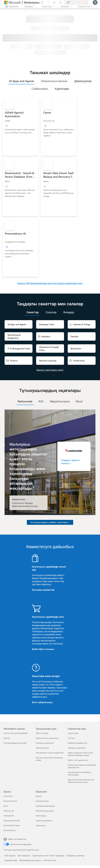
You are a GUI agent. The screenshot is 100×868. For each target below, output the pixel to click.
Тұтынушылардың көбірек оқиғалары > (50, 522)
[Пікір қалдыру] (42, 2)
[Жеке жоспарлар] (60, 2)
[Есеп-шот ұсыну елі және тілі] (76, 2)
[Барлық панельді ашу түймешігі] (12, 6)
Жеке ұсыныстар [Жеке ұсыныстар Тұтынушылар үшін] (42, 748)
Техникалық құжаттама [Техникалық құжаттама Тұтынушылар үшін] (45, 743)
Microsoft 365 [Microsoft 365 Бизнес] (9, 816)
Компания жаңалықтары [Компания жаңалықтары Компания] (45, 806)
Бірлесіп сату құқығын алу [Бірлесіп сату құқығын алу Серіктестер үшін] (78, 760)
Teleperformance (60, 401)
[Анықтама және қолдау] (48, 2)
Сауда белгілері (11, 860)
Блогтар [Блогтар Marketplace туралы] (7, 738)
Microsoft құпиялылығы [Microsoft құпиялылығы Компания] (45, 811)
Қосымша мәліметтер (43, 590)
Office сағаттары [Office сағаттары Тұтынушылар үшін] (42, 733)
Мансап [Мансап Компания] (39, 796)
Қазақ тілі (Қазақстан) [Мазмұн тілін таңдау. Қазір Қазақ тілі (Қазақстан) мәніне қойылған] (17, 839)
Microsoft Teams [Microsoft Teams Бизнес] (10, 830)
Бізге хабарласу (24, 855)
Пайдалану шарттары (76, 855)
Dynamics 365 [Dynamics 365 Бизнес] (9, 811)
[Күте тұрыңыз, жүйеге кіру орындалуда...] (95, 2)
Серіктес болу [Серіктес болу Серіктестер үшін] (73, 733)
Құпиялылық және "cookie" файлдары (49, 855)
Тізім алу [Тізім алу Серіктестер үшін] (71, 738)
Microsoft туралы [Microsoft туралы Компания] (42, 801)
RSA (41, 401)
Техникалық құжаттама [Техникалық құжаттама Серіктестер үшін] (77, 748)
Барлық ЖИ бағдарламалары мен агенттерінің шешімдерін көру (50, 283)
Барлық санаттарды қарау (50, 370)
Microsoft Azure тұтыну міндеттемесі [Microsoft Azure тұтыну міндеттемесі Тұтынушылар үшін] (50, 753)
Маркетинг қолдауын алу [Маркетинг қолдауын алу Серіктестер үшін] (77, 743)
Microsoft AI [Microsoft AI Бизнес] (8, 796)
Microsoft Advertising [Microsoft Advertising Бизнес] (12, 821)
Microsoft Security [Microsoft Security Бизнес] (10, 801)
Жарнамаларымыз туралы (30, 860)
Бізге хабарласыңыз (42, 702)
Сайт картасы (10, 855)
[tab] (21, 81)
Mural (79, 401)
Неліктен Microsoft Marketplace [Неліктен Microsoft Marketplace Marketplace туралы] (16, 733)
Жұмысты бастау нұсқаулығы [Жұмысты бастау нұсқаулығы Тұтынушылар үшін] (47, 738)
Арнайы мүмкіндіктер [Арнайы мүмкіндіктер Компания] (44, 821)
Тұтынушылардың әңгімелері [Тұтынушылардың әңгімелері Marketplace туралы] (15, 743)
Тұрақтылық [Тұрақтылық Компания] (41, 825)
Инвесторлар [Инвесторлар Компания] (41, 816)
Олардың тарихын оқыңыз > (70, 462)
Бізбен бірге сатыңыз (43, 649)
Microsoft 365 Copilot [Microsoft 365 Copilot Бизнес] (12, 825)
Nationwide (25, 401)
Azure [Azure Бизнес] (6, 806)
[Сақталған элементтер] (54, 2)
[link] (20, 127)
